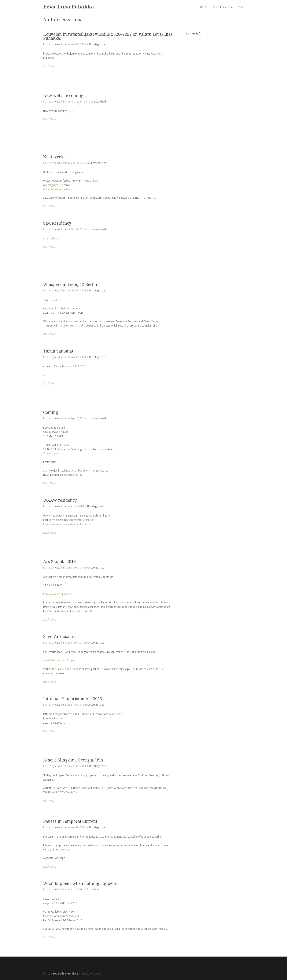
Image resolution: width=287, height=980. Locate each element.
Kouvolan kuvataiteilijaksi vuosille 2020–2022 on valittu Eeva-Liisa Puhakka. (108, 36)
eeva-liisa (61, 44)
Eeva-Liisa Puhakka (69, 7)
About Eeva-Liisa (222, 7)
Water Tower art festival (57, 189)
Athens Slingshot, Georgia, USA (73, 760)
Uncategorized (98, 44)
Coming (51, 412)
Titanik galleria (52, 454)
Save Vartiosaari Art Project (59, 660)
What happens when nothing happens (80, 884)
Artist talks (49, 239)
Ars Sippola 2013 (60, 562)
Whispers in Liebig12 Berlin (70, 285)
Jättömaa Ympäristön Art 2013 (73, 699)
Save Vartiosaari (59, 637)
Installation (94, 890)
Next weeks (54, 157)
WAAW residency (60, 500)
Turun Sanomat (58, 351)
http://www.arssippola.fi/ (58, 594)
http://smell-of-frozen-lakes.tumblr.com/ (67, 524)
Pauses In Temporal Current (70, 821)
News (241, 7)
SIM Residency (57, 223)
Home (204, 7)
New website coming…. (66, 96)
